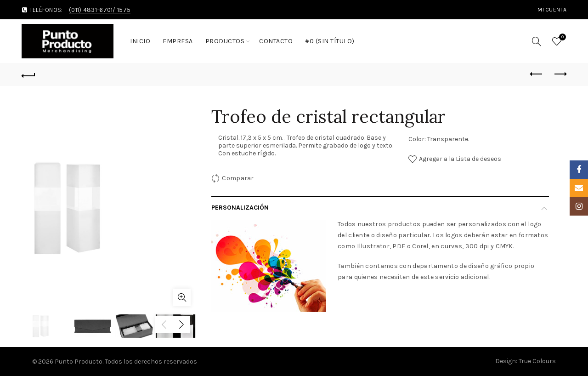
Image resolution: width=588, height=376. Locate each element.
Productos (225, 41)
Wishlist (561, 37)
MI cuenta (552, 10)
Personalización (240, 208)
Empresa (178, 41)
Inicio (140, 41)
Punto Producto (79, 362)
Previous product (537, 74)
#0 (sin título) (330, 41)
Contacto (276, 41)
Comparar (238, 178)
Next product (560, 74)
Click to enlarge (182, 297)
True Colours (537, 361)
